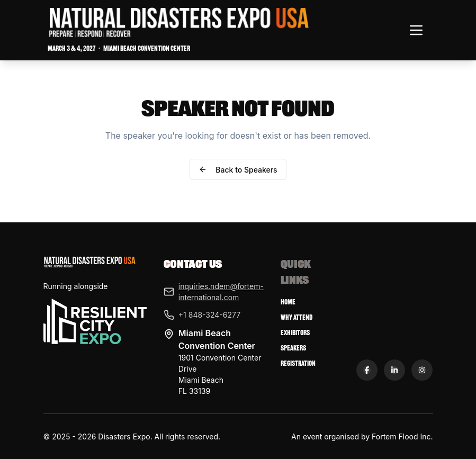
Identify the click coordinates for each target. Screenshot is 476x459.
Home (288, 302)
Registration (298, 363)
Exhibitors (295, 333)
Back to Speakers (238, 170)
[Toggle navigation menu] (416, 30)
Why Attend (297, 317)
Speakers (293, 348)
